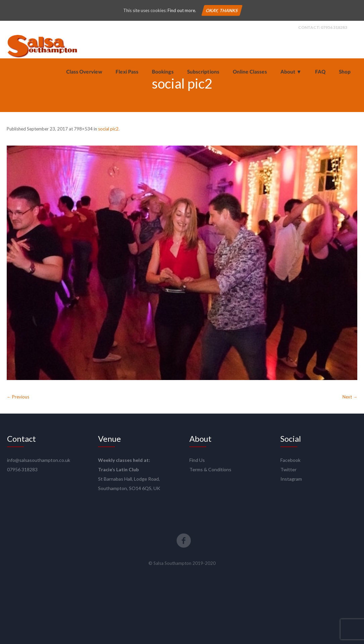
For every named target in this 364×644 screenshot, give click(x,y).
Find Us (197, 460)
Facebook (290, 460)
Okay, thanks (222, 10)
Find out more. (182, 10)
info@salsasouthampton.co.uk (39, 460)
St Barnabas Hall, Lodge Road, (129, 479)
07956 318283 (334, 27)
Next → (350, 397)
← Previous (18, 397)
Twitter (288, 469)
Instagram (291, 479)
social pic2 (108, 129)
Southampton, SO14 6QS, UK (129, 488)
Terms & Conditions (210, 469)
